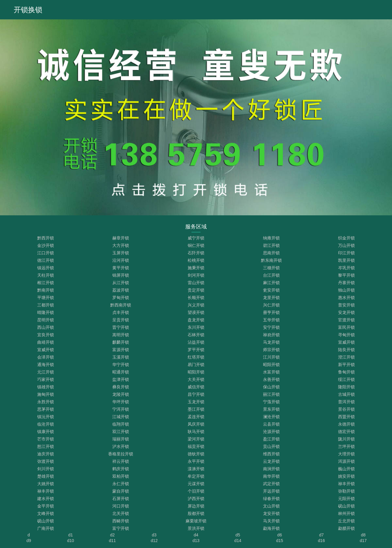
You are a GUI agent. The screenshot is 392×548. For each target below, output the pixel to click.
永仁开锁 (121, 484)
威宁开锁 (196, 238)
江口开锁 (46, 253)
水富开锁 (271, 372)
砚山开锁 (346, 506)
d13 (196, 541)
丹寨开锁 (346, 283)
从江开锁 (121, 283)
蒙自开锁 (121, 491)
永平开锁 (196, 461)
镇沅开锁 (46, 417)
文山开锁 (271, 506)
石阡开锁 (196, 253)
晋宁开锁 (121, 327)
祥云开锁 (121, 461)
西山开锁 (46, 327)
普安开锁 (346, 305)
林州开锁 (346, 513)
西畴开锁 (121, 521)
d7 (321, 535)
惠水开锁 (346, 298)
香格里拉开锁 (121, 454)
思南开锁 (271, 253)
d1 (71, 535)
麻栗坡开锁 (196, 521)
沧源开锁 (271, 432)
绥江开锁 (346, 379)
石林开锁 (196, 335)
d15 (280, 541)
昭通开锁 (121, 372)
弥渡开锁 (46, 461)
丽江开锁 (271, 394)
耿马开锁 (196, 432)
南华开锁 (271, 476)
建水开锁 (46, 499)
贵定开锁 (196, 290)
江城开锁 (121, 417)
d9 (29, 541)
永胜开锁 (46, 402)
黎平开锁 (346, 275)
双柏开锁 (121, 476)
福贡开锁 (196, 446)
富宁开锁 (121, 528)
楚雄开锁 (46, 476)
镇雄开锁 (46, 387)
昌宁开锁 (196, 394)
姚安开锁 (346, 476)
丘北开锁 (346, 521)
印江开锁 (346, 253)
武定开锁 (271, 484)
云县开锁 (271, 424)
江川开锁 (271, 357)
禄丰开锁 (346, 484)
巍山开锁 (346, 469)
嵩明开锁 (121, 335)
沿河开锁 (121, 260)
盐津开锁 (121, 379)
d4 (196, 535)
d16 (321, 541)
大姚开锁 (46, 484)
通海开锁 (46, 365)
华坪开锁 (121, 402)
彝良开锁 (121, 387)
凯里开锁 (346, 260)
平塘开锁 (46, 298)
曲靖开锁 (46, 342)
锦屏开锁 (121, 275)
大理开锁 (346, 454)
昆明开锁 (46, 320)
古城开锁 (346, 394)
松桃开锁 (196, 260)
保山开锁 (271, 387)
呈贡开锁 (121, 320)
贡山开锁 (271, 446)
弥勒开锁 (346, 491)
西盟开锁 (346, 417)
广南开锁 (46, 528)
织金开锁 (346, 238)
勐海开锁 (271, 528)
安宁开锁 (271, 327)
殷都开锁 (196, 513)
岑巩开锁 (346, 268)
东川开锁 (196, 327)
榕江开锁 (46, 283)
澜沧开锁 (271, 417)
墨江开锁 (196, 409)
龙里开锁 (271, 298)
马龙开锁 (271, 342)
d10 (70, 541)
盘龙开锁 (196, 320)
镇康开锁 (46, 432)
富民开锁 (346, 327)
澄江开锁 (346, 357)
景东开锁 (271, 409)
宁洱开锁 (121, 409)
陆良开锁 (346, 350)
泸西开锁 (196, 499)
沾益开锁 (196, 342)
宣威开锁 (346, 342)
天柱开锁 (46, 275)
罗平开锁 (196, 350)
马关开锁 (271, 521)
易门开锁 (196, 365)
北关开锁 (121, 513)
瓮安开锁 (271, 290)
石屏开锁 (121, 499)
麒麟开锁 (121, 342)
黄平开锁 (121, 268)
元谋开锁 (196, 484)
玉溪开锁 (121, 357)
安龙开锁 (346, 312)
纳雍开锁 (271, 238)
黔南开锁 (46, 290)
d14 (238, 541)
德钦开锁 (196, 454)
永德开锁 (346, 424)
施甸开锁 (46, 394)
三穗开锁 (271, 268)
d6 (280, 535)
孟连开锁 (196, 417)
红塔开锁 (196, 357)
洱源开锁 (346, 461)
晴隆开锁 (46, 312)
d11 (112, 541)
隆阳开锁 (346, 387)
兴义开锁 (196, 305)
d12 (154, 541)
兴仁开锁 (271, 305)
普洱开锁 (346, 402)
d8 (363, 535)
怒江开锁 (46, 446)
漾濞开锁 (196, 469)
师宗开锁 (271, 350)
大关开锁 (196, 379)
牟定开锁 (196, 476)
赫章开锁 (121, 238)
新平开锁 (346, 365)
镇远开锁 (46, 268)
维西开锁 (271, 454)
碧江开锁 (271, 245)
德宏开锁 (346, 432)
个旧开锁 (196, 491)
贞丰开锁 (121, 312)
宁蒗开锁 (271, 402)
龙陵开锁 (121, 394)
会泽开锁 (46, 357)
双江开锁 (121, 432)
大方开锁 (121, 245)
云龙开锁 (271, 461)
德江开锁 (46, 260)
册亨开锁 (271, 312)
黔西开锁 (46, 238)
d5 (238, 535)
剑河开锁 (196, 275)
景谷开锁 (346, 409)
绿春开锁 (271, 499)
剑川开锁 (46, 469)
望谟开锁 (196, 312)
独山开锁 (346, 290)
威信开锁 (196, 387)
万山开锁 (346, 245)
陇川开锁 (346, 439)
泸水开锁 (121, 446)
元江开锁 (46, 372)
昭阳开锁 (271, 365)
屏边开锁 (196, 506)
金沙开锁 (46, 245)
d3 (154, 535)
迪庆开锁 (46, 454)
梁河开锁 (196, 439)
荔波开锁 (121, 290)
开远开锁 (271, 491)
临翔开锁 (121, 424)
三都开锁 (46, 305)
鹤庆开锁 (121, 469)
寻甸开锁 (346, 335)
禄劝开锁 (271, 335)
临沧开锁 (46, 424)
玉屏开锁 (121, 253)
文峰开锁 (46, 513)
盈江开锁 (271, 439)
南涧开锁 (271, 469)
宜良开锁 (46, 335)
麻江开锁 (271, 283)
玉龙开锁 (196, 402)
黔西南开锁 (121, 305)
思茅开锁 (46, 409)
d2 (112, 535)
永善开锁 (271, 379)
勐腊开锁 (346, 528)
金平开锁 (46, 506)
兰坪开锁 (346, 446)
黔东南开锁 (271, 260)
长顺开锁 (196, 298)
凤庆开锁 (196, 424)
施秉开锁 (196, 268)
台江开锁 (271, 275)
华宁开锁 (121, 365)
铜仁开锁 (196, 245)
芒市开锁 (46, 439)
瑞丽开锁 (121, 439)
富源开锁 (121, 350)
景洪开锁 (196, 528)
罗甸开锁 (121, 298)
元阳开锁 (346, 499)
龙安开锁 (271, 513)
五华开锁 (271, 320)
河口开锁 (121, 506)
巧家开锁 (46, 379)
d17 (363, 541)
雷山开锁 (196, 283)
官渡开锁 (346, 320)
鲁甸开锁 (346, 372)
